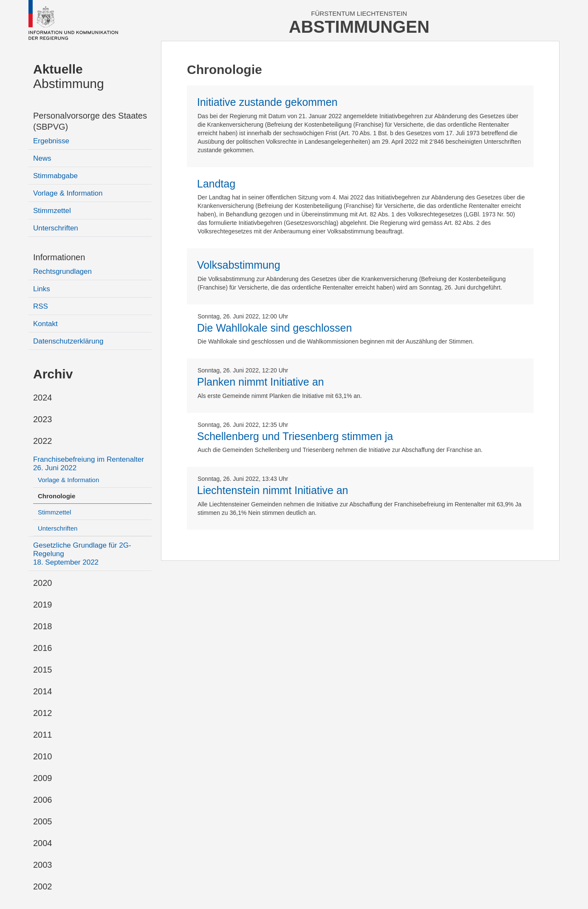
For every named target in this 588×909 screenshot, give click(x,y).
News (42, 158)
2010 (43, 756)
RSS (41, 306)
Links (42, 289)
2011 (43, 735)
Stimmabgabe (55, 176)
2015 (43, 670)
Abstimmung (69, 76)
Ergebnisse (51, 141)
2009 (43, 778)
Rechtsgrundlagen (62, 271)
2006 (43, 800)
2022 (43, 441)
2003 (43, 865)
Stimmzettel (52, 211)
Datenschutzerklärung (68, 341)
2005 (43, 821)
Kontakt (45, 324)
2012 (43, 713)
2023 (43, 419)
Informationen (59, 257)
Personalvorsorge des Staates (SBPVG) (90, 121)
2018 (43, 626)
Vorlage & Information (68, 193)
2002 (43, 886)
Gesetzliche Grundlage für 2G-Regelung (82, 554)
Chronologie (57, 496)
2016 (43, 648)
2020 (43, 583)
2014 (43, 691)
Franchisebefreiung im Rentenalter (89, 464)
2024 (43, 398)
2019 (43, 605)
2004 (43, 843)
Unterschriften (56, 228)
